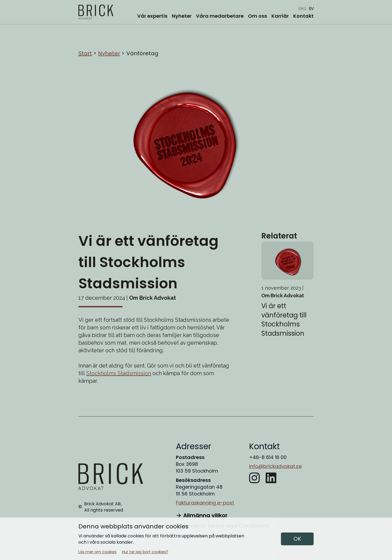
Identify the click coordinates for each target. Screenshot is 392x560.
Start (85, 53)
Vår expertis (152, 16)
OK (297, 539)
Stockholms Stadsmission (119, 373)
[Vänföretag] (311, 9)
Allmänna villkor (202, 515)
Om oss (258, 16)
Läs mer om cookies (97, 552)
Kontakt (303, 16)
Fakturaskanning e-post (205, 503)
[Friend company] (302, 9)
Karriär (280, 16)
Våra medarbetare (220, 16)
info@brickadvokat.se (275, 466)
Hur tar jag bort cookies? (145, 552)
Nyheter (182, 16)
